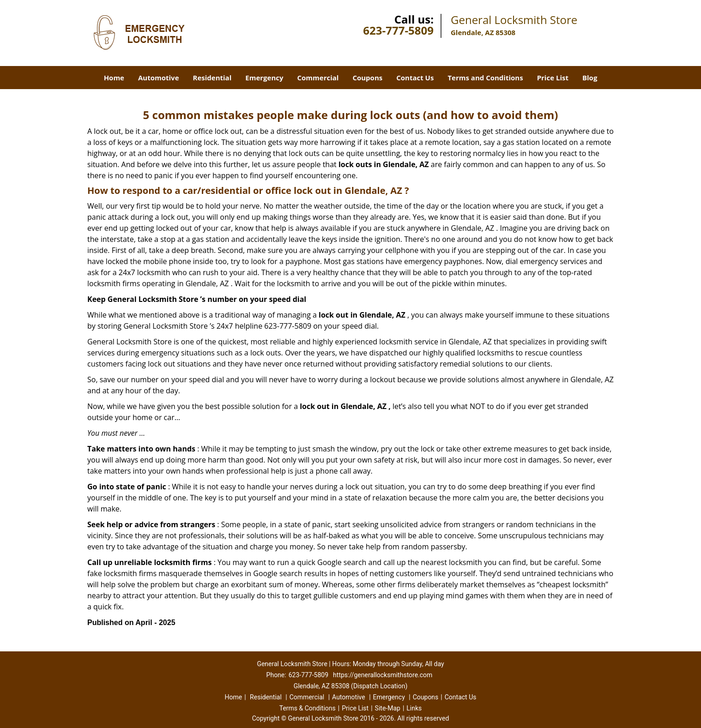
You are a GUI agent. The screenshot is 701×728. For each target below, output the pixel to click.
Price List (553, 78)
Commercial (318, 78)
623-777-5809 (398, 30)
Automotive (159, 78)
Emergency (264, 78)
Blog (590, 78)
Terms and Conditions (485, 78)
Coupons (367, 78)
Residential (212, 78)
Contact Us (415, 78)
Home (114, 78)
